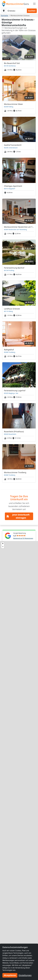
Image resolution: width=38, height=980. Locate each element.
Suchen (32, 11)
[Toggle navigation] (34, 4)
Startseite (4, 16)
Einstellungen (25, 975)
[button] (3, 544)
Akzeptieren (10, 975)
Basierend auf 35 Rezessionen (23, 538)
